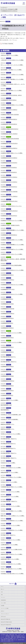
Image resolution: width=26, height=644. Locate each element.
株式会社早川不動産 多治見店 (6, 622)
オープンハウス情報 (5, 608)
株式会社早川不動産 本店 (6, 619)
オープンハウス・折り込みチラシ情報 (9, 9)
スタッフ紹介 (3, 603)
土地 (2, 592)
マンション (3, 597)
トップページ (4, 7)
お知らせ (2, 611)
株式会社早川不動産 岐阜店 (6, 625)
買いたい (2, 589)
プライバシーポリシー (5, 614)
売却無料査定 (3, 600)
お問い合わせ (3, 617)
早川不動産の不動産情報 (8, 44)
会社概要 (2, 606)
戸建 (2, 595)
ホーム (2, 586)
